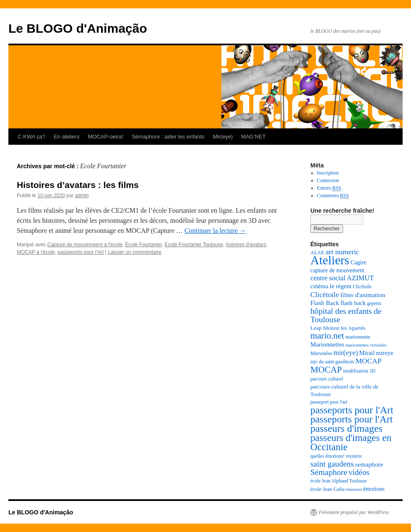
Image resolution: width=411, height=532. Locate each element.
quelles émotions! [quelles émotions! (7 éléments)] (328, 456)
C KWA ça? (31, 137)
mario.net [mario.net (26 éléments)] (327, 336)
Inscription (328, 173)
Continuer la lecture (215, 231)
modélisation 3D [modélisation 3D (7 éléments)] (359, 371)
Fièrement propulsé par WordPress (354, 512)
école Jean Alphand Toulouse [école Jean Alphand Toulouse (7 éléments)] (339, 481)
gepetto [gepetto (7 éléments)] (374, 304)
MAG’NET (254, 137)
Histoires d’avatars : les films (78, 185)
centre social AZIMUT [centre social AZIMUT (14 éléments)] (342, 278)
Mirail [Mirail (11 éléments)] (367, 353)
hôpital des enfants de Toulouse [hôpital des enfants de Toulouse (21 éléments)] (346, 315)
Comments (333, 196)
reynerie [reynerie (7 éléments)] (354, 456)
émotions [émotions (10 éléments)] (374, 489)
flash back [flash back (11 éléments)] (353, 303)
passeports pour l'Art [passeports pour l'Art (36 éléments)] (352, 419)
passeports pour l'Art (81, 252)
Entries (329, 188)
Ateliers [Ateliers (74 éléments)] (330, 260)
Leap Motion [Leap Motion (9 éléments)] (325, 328)
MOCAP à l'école (36, 252)
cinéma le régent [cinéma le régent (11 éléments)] (331, 286)
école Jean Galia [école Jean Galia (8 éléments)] (328, 489)
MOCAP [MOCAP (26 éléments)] (326, 370)
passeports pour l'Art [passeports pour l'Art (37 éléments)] (352, 410)
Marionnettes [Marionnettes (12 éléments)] (327, 344)
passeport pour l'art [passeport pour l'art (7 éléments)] (329, 402)
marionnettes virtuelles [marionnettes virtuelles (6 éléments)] (366, 345)
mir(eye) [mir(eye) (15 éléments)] (346, 353)
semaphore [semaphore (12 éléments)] (369, 464)
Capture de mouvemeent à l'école (85, 245)
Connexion (328, 180)
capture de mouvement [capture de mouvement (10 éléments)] (337, 270)
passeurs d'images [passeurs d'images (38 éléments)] (346, 428)
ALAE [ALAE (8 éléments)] (317, 253)
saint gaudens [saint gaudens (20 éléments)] (332, 464)
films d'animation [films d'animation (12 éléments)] (363, 295)
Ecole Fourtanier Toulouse (194, 245)
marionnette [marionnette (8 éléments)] (358, 337)
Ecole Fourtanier (143, 245)
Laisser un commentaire (135, 252)
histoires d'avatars (246, 245)
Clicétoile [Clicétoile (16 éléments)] (325, 295)
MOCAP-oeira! (105, 137)
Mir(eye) (223, 137)
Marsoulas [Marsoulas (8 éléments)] (321, 353)
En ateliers (66, 137)
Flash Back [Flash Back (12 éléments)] (325, 303)
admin (82, 196)
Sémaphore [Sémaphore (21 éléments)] (329, 472)
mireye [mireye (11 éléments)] (385, 353)
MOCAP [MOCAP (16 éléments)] (368, 361)
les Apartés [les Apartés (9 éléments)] (353, 328)
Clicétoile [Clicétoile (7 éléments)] (362, 287)
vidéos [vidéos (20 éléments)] (359, 472)
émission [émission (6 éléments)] (354, 489)
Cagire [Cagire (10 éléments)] (359, 262)
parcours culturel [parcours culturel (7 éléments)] (327, 379)
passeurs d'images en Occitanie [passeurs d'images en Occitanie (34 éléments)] (351, 442)
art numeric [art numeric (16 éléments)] (342, 252)
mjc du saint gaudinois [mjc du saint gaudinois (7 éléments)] (332, 362)
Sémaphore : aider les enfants (168, 137)
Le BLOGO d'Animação (78, 28)
